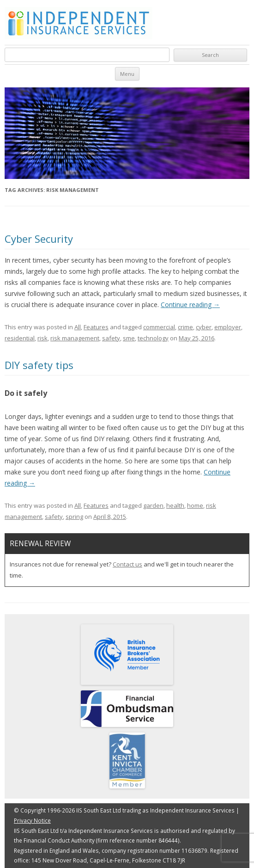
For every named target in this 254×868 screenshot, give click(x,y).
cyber (204, 327)
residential (20, 338)
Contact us (127, 564)
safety (111, 338)
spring (74, 517)
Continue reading (190, 305)
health (175, 505)
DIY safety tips (39, 365)
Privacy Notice (32, 820)
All (78, 327)
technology (153, 338)
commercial (159, 327)
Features (96, 327)
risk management (75, 338)
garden (153, 505)
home (195, 505)
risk (42, 338)
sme (129, 338)
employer (228, 327)
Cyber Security (39, 239)
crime (185, 327)
